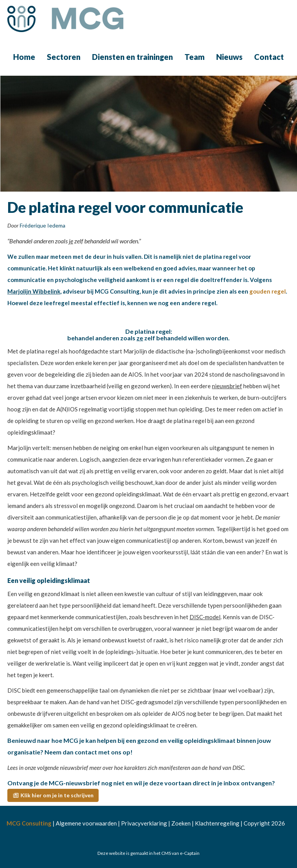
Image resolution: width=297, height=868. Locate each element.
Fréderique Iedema (43, 225)
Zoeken (181, 823)
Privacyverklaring (144, 823)
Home (24, 57)
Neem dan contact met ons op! (89, 752)
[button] (53, 795)
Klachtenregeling (217, 823)
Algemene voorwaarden (86, 823)
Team (195, 57)
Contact (269, 57)
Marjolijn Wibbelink (34, 291)
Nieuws (229, 57)
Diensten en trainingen (132, 57)
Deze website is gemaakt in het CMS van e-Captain (148, 853)
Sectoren (64, 57)
